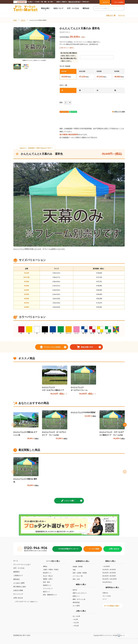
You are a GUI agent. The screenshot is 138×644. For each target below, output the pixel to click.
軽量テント (76, 596)
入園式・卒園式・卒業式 (51, 570)
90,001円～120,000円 (110, 579)
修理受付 (17, 572)
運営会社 (86, 8)
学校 (74, 570)
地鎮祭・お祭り (48, 579)
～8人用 (75, 619)
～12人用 (76, 623)
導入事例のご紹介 (20, 587)
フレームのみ (107, 596)
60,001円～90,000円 (109, 576)
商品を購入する (128, 635)
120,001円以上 (107, 582)
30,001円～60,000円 (109, 573)
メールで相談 (94, 549)
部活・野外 (47, 582)
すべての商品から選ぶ (112, 606)
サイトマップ (18, 594)
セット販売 (76, 606)
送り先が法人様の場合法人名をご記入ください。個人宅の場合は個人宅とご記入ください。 (69, 57)
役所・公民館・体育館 (80, 573)
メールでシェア (64, 112)
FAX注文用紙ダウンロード (68, 549)
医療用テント (47, 585)
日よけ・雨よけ (48, 576)
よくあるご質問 (19, 583)
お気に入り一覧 (111, 15)
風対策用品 (76, 602)
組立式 (75, 590)
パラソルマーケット (27, 602)
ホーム (16, 561)
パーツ (105, 599)
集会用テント (47, 573)
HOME (15, 20)
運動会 (45, 566)
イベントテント (48, 588)
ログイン (106, 2)
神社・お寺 (76, 579)
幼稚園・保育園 (78, 567)
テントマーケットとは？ (22, 564)
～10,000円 (106, 566)
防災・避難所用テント (50, 595)
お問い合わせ (114, 549)
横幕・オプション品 (79, 599)
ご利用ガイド (18, 576)
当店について (58, 8)
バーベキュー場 (78, 576)
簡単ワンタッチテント (80, 593)
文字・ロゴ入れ (73, 8)
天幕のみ (23, 20)
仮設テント (47, 592)
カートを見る (119, 2)
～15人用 (76, 626)
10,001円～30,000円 (109, 570)
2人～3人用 (76, 616)
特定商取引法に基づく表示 (22, 635)
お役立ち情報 (18, 590)
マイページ (121, 15)
